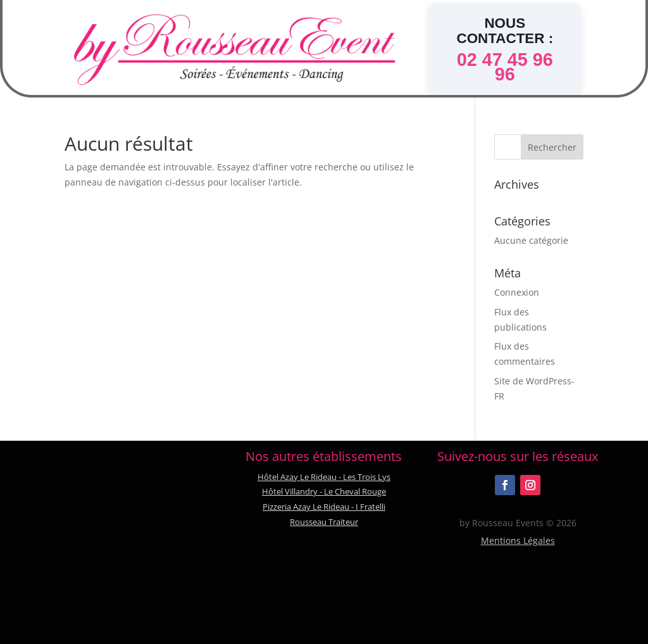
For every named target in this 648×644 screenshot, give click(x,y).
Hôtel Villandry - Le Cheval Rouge (324, 491)
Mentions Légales (518, 540)
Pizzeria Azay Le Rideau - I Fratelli (324, 507)
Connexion (517, 292)
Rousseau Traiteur (324, 522)
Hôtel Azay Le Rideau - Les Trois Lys (324, 477)
